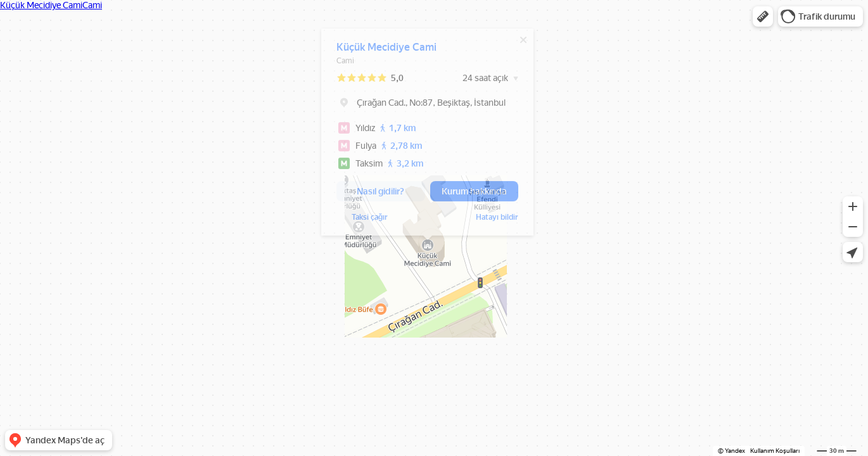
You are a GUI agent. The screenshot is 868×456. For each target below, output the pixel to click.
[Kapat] (523, 43)
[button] (763, 16)
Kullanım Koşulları (775, 451)
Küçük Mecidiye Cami (386, 50)
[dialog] (427, 135)
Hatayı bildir (358, 220)
